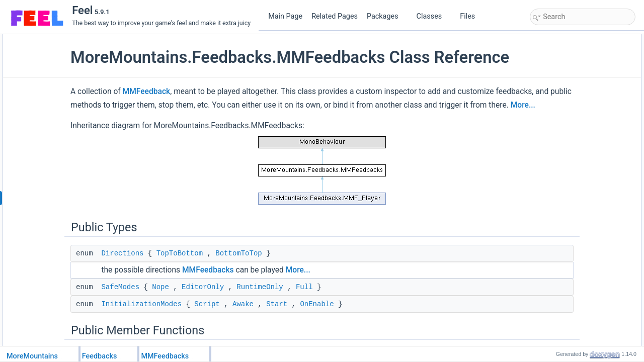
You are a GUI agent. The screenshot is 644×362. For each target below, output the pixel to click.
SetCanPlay (557, 327)
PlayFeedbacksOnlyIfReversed (582, 206)
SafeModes (184, 320)
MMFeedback (210, 111)
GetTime (552, 95)
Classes (433, 16)
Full (368, 320)
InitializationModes (205, 337)
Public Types (550, 40)
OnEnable (380, 337)
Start (340, 337)
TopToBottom (243, 286)
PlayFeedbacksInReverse (575, 184)
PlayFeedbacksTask (568, 150)
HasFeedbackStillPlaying (574, 261)
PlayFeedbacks (561, 139)
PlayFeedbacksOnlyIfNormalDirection (591, 228)
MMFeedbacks (271, 303)
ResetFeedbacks (563, 305)
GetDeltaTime (559, 106)
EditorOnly (266, 320)
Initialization (557, 117)
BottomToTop (302, 286)
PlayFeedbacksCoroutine (575, 250)
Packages (386, 16)
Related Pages (335, 16)
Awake (306, 337)
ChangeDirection (563, 316)
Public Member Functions (567, 84)
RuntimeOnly (323, 320)
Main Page (285, 16)
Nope (224, 320)
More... (351, 138)
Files (471, 16)
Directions (186, 286)
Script (270, 337)
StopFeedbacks (562, 272)
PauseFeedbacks (564, 338)
